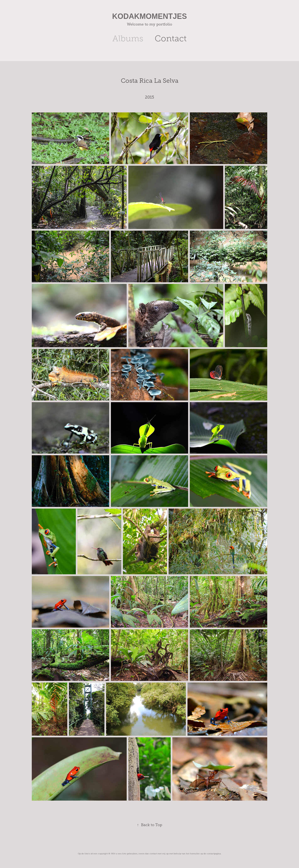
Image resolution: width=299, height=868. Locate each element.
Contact (171, 38)
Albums (128, 38)
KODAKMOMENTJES (149, 16)
